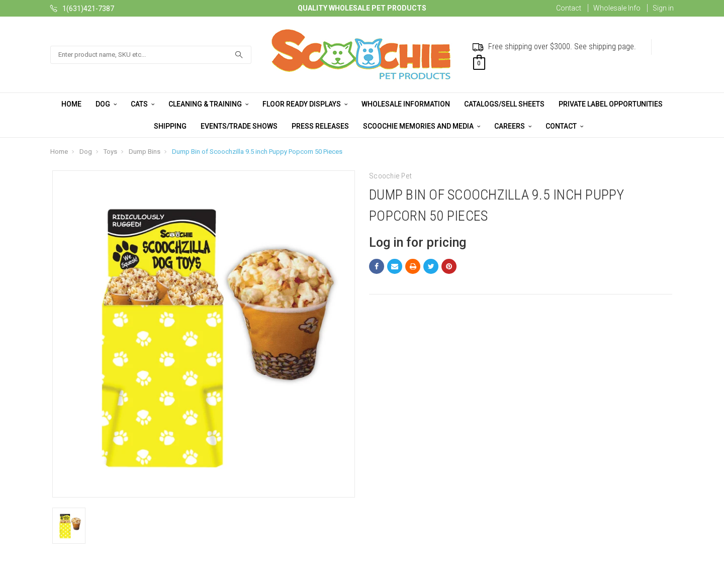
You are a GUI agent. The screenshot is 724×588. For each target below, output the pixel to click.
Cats (143, 104)
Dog (106, 104)
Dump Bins (145, 152)
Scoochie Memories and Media (422, 126)
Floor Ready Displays (305, 104)
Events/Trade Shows (239, 126)
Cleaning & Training (208, 104)
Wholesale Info (617, 8)
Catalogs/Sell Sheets (504, 104)
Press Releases (320, 126)
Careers (513, 126)
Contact (569, 8)
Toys (110, 152)
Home (71, 104)
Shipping (170, 126)
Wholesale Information (406, 104)
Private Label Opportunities (611, 104)
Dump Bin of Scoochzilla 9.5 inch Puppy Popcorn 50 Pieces (257, 152)
